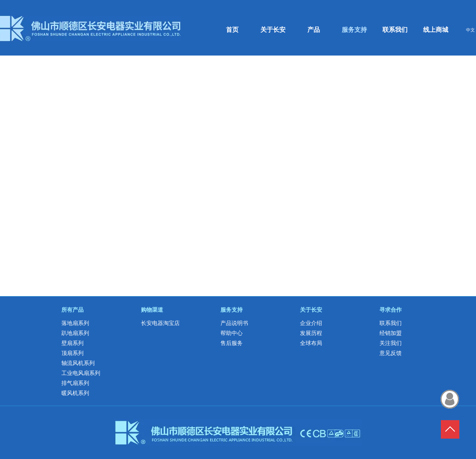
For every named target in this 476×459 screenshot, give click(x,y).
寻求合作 (391, 310)
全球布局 (311, 343)
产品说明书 (234, 323)
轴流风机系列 (78, 363)
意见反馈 (391, 353)
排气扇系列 (75, 383)
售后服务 (232, 343)
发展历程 (311, 333)
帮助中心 (232, 333)
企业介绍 (311, 323)
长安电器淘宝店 (160, 323)
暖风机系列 (75, 393)
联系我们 (391, 323)
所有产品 (72, 310)
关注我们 (391, 343)
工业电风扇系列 (81, 373)
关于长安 (311, 310)
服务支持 (232, 310)
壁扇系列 (72, 343)
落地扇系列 (75, 323)
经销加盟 (391, 333)
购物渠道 (152, 310)
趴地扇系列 (75, 333)
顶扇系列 (72, 353)
